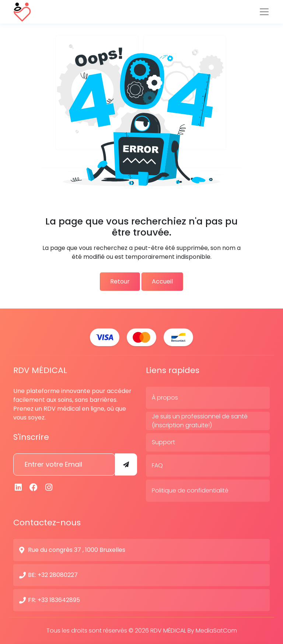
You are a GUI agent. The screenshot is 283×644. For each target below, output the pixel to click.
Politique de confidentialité (190, 490)
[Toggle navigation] (264, 12)
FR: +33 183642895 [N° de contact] (54, 600)
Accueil (166, 281)
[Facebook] (34, 488)
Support (163, 442)
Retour (117, 281)
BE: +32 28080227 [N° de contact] (53, 575)
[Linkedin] (18, 488)
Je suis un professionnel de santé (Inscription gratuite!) (200, 421)
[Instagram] (49, 488)
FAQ (157, 465)
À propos (165, 398)
